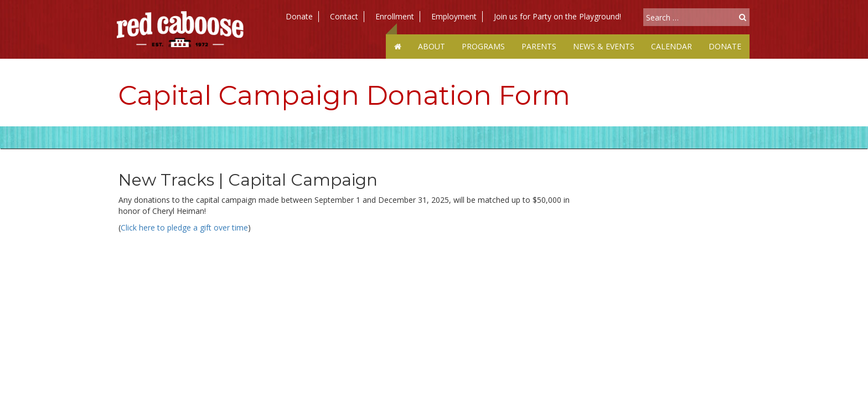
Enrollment (395, 16)
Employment (454, 16)
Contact (344, 16)
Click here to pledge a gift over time (184, 227)
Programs (483, 46)
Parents (539, 46)
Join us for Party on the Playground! (557, 16)
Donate (299, 16)
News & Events (604, 46)
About (432, 46)
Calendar (671, 46)
